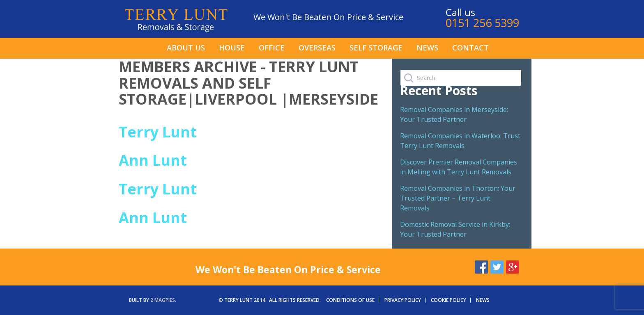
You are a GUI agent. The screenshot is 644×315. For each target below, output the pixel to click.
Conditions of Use (350, 300)
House (232, 48)
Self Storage (376, 48)
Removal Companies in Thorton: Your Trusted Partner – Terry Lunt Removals (458, 198)
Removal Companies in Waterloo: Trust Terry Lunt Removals (460, 141)
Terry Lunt (158, 132)
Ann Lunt (153, 160)
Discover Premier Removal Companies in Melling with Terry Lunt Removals (459, 167)
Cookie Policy (448, 300)
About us (186, 48)
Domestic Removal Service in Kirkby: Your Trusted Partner (455, 229)
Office (272, 48)
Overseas (317, 48)
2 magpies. (163, 300)
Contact (470, 48)
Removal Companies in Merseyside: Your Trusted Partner (454, 114)
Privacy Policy (403, 300)
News (427, 48)
